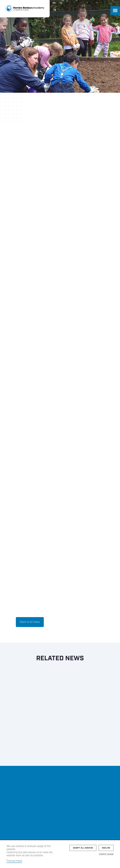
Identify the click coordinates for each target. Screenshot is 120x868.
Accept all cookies (83, 848)
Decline (106, 848)
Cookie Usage (106, 854)
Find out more (14, 861)
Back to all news (30, 622)
